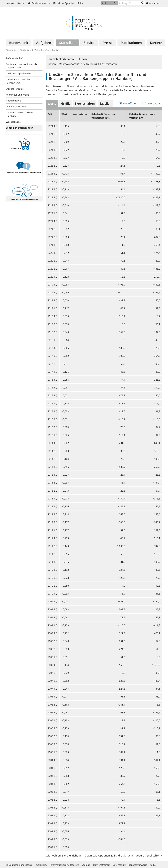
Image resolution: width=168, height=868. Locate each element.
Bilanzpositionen (77, 86)
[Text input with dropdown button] (131, 3)
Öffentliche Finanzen (17, 106)
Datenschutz (119, 865)
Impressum (41, 865)
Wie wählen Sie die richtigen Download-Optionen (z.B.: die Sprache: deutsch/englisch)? (103, 855)
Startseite (11, 50)
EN (80, 3)
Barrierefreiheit (101, 865)
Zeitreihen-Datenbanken (47, 50)
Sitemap (86, 865)
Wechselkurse (13, 122)
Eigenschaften (85, 103)
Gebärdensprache (39, 3)
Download (151, 103)
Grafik (65, 103)
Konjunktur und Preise (17, 95)
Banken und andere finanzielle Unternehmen (22, 66)
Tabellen (105, 103)
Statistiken (25, 50)
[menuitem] (19, 43)
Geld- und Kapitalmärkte (19, 73)
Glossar (21, 3)
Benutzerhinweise (138, 865)
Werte (52, 103)
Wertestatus (80, 114)
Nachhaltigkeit (13, 101)
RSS (153, 865)
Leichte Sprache (64, 3)
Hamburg (52, 94)
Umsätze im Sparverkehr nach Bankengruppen (90, 94)
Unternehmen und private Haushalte (20, 114)
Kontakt (10, 3)
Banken (58, 86)
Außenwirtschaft (15, 58)
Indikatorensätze (15, 89)
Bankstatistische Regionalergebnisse (126, 90)
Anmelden (153, 3)
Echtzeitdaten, (108, 64)
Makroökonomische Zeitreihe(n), (77, 64)
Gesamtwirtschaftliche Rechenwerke (18, 81)
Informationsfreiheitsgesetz (64, 865)
